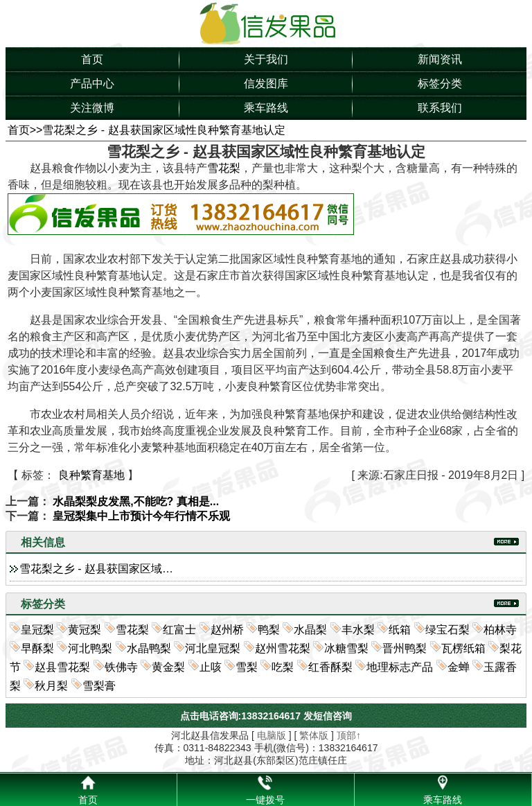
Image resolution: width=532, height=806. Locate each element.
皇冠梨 (37, 630)
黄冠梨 (85, 630)
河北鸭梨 (90, 648)
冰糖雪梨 (346, 648)
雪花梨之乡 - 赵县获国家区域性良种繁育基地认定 (163, 130)
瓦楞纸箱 (463, 648)
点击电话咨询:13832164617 (240, 716)
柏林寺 (500, 630)
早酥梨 (37, 648)
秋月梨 (51, 686)
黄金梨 (168, 667)
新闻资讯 (440, 59)
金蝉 (459, 667)
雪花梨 (224, 168)
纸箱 (400, 630)
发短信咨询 (328, 716)
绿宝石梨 (447, 630)
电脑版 (272, 735)
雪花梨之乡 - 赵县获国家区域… (96, 569)
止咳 (211, 667)
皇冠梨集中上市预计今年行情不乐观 (141, 516)
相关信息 (43, 542)
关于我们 (266, 59)
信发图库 (266, 84)
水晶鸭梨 (149, 648)
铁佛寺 (121, 667)
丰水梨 (358, 630)
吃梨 (283, 667)
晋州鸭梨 (405, 648)
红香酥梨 (330, 667)
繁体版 (314, 735)
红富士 (179, 630)
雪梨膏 (99, 686)
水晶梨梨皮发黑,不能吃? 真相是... (136, 501)
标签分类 (440, 84)
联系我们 (440, 108)
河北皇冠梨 (213, 648)
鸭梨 (269, 630)
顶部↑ (349, 735)
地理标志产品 (400, 667)
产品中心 (92, 84)
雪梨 (247, 667)
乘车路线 (266, 108)
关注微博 (92, 108)
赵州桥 (227, 630)
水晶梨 (310, 630)
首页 (92, 59)
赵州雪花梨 (283, 648)
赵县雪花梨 (62, 667)
